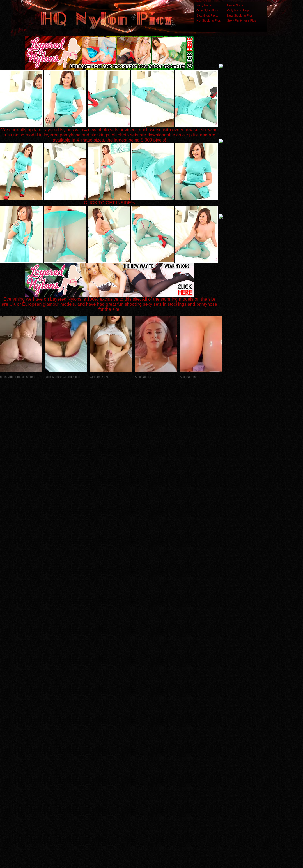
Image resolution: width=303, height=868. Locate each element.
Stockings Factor (208, 15)
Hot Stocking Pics (208, 20)
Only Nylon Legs (238, 10)
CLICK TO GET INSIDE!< (109, 203)
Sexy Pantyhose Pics (241, 20)
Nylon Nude (235, 5)
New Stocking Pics (240, 15)
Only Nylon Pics (207, 10)
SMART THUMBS (161, 757)
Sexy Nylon (204, 5)
